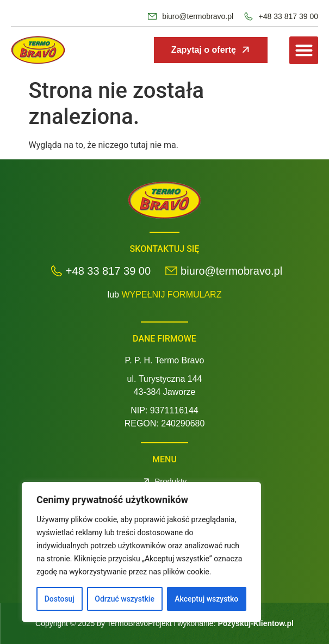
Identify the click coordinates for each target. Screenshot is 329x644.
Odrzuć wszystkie (125, 599)
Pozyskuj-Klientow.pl (256, 623)
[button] (304, 50)
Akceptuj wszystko (206, 599)
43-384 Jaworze (165, 392)
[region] (141, 552)
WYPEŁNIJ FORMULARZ (171, 295)
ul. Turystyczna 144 (165, 379)
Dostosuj (60, 599)
